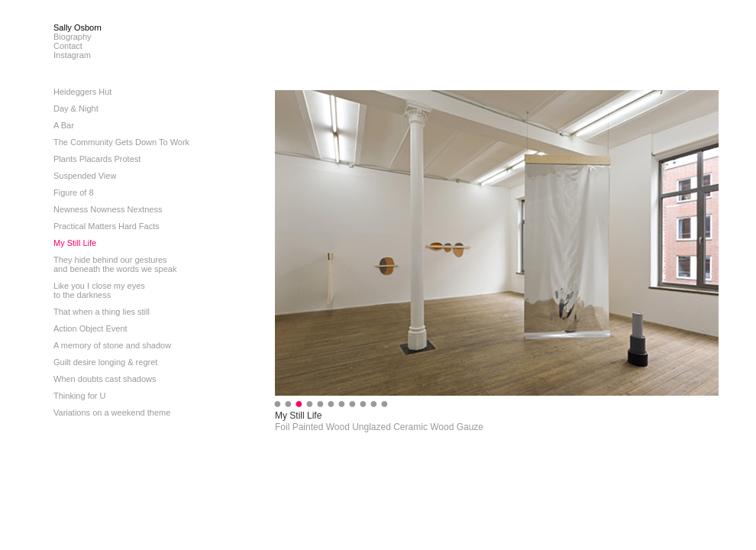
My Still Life (75, 243)
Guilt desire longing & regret (105, 362)
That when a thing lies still (102, 312)
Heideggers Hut (82, 92)
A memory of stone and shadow (112, 345)
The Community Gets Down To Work (121, 142)
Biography (73, 37)
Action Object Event (90, 328)
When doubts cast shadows (105, 379)
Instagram (72, 55)
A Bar (64, 125)
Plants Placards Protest (97, 159)
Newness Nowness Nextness (108, 209)
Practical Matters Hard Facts (107, 226)
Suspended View (85, 176)
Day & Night (76, 108)
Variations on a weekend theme (112, 412)
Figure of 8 (74, 192)
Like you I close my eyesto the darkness (99, 290)
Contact (68, 46)
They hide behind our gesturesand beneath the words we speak (115, 264)
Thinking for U (79, 396)
